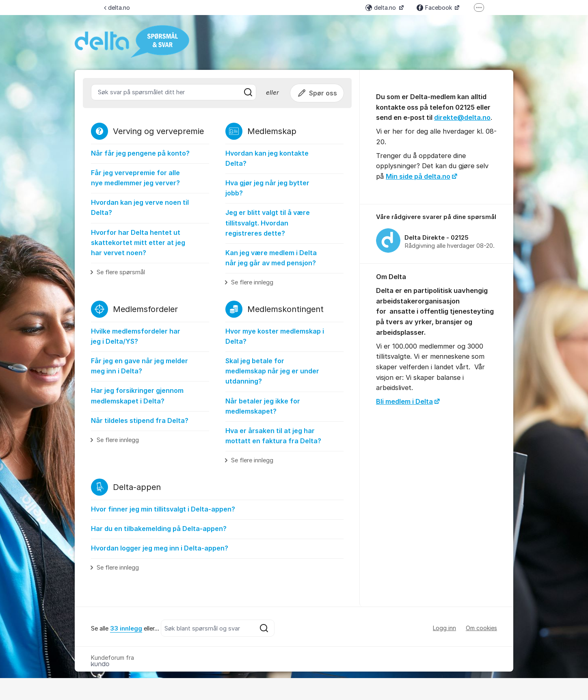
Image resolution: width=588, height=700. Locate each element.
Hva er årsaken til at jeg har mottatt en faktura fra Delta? (273, 436)
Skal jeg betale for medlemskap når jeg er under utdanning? (272, 371)
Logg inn (444, 628)
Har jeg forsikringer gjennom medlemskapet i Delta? (137, 396)
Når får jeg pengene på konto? (140, 153)
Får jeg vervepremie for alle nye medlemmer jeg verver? (135, 178)
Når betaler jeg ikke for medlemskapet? (263, 406)
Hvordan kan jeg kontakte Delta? (267, 158)
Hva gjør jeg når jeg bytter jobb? (267, 188)
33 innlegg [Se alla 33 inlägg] (126, 628)
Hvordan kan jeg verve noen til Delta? (140, 207)
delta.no (117, 8)
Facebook (435, 8)
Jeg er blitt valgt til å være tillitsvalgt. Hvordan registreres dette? (268, 223)
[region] (437, 234)
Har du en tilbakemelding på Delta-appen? (159, 529)
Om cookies (481, 628)
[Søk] (248, 92)
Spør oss (317, 93)
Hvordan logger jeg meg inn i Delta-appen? (160, 548)
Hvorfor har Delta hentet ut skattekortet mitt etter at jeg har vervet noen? (138, 243)
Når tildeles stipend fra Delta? (140, 420)
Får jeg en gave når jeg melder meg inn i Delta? (139, 366)
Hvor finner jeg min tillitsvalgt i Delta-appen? (163, 509)
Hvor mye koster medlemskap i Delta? (275, 336)
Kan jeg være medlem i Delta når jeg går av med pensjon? (271, 258)
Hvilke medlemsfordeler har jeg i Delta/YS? (136, 336)
